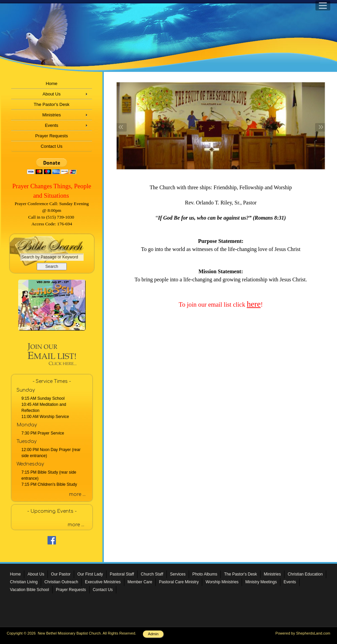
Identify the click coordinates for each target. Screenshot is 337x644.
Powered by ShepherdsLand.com (303, 633)
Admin (153, 634)
